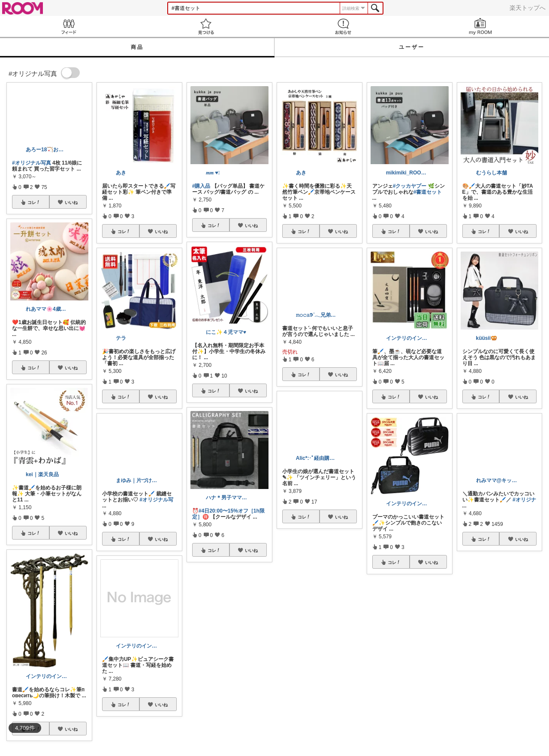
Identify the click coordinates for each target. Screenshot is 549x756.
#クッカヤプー (410, 186)
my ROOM (480, 26)
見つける (206, 26)
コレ (34, 202)
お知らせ (343, 26)
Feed (69, 26)
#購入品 (201, 186)
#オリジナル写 (156, 500)
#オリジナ (524, 500)
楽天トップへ (528, 8)
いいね (71, 202)
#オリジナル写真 (32, 163)
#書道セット (428, 192)
